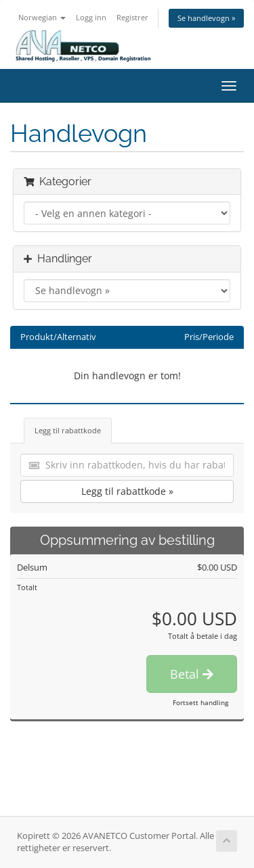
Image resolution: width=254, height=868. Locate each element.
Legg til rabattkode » (127, 491)
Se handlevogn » (206, 18)
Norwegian (42, 17)
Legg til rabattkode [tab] (68, 430)
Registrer (132, 17)
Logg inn (91, 17)
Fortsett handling (200, 702)
